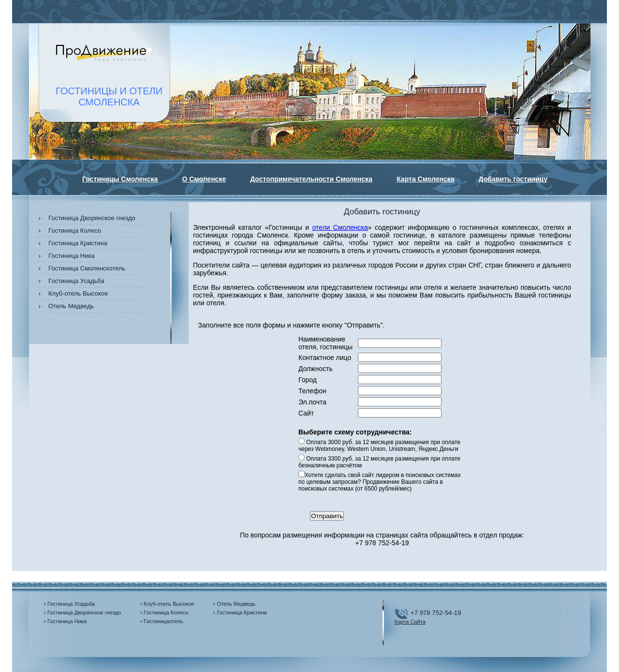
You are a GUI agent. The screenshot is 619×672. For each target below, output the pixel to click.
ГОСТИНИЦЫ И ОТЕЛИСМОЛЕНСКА (109, 97)
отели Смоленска (340, 227)
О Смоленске (204, 179)
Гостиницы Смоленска (120, 179)
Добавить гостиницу (513, 179)
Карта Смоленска (425, 179)
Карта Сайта (410, 622)
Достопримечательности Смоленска (311, 179)
